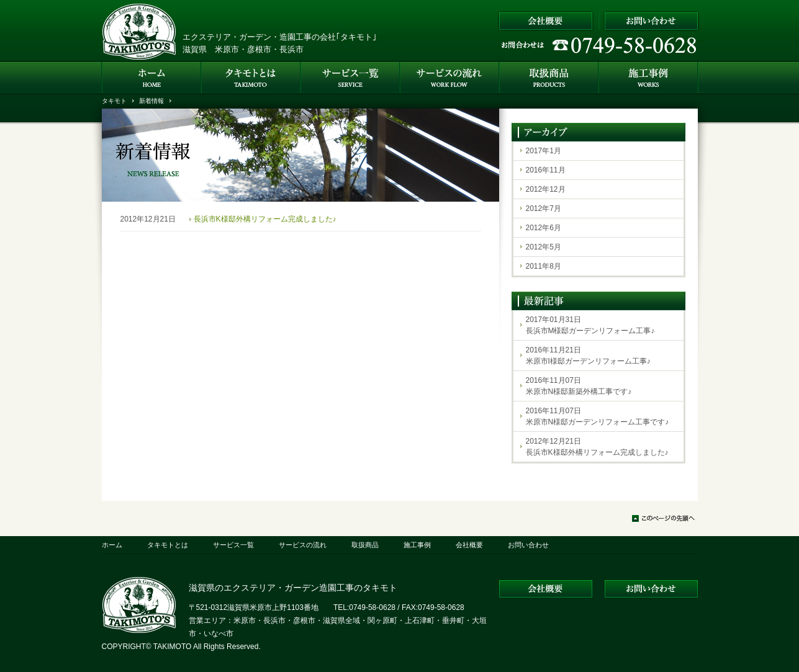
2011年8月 (544, 266)
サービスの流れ (303, 545)
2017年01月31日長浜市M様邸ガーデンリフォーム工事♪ (590, 325)
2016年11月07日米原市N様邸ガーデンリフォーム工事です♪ (598, 416)
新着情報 (151, 101)
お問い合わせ (528, 545)
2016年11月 (546, 170)
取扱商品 (365, 545)
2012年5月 (544, 247)
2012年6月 (544, 228)
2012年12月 (546, 189)
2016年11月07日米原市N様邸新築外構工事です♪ (579, 386)
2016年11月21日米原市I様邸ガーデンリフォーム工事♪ (588, 356)
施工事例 (417, 545)
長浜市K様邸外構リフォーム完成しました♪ (265, 219)
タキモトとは (168, 545)
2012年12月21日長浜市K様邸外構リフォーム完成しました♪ (597, 447)
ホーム (112, 545)
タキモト (114, 101)
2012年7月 (544, 208)
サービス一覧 (233, 545)
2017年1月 (544, 151)
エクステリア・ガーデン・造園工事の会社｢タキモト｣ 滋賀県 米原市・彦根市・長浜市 (280, 43)
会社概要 (469, 545)
